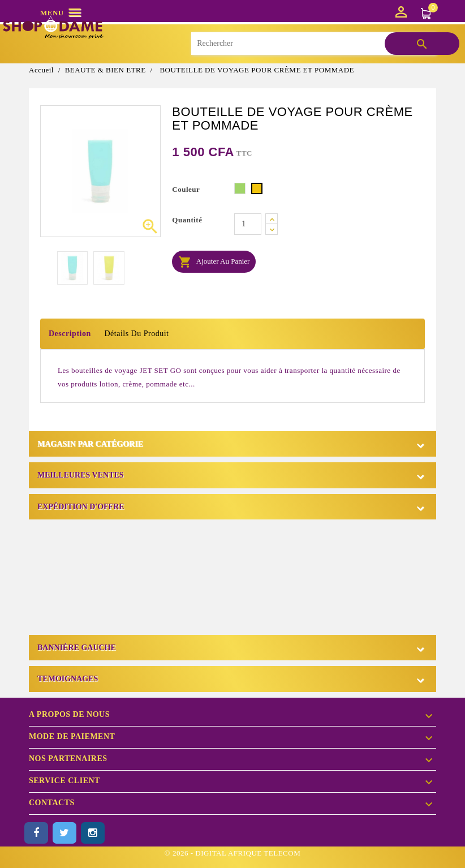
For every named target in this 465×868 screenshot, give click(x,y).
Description (70, 334)
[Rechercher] (314, 44)
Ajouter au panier (214, 262)
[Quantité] (248, 224)
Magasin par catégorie (90, 444)
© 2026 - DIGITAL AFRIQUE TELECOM (232, 853)
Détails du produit (136, 334)
